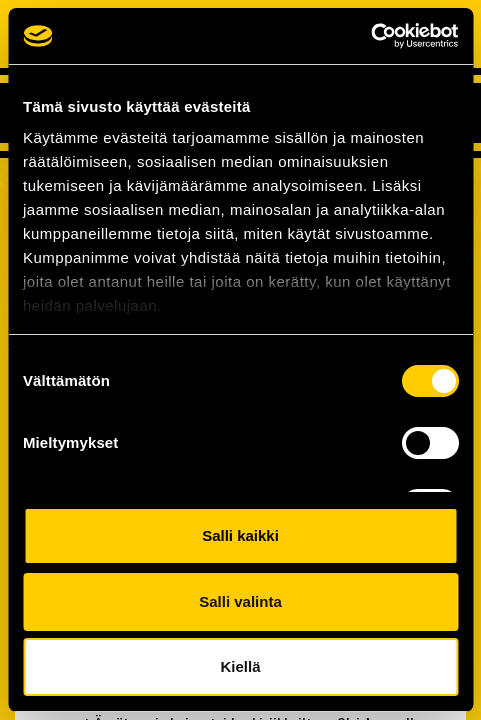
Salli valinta (240, 601)
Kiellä (240, 666)
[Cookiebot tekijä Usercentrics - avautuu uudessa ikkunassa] (370, 36)
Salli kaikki (240, 535)
